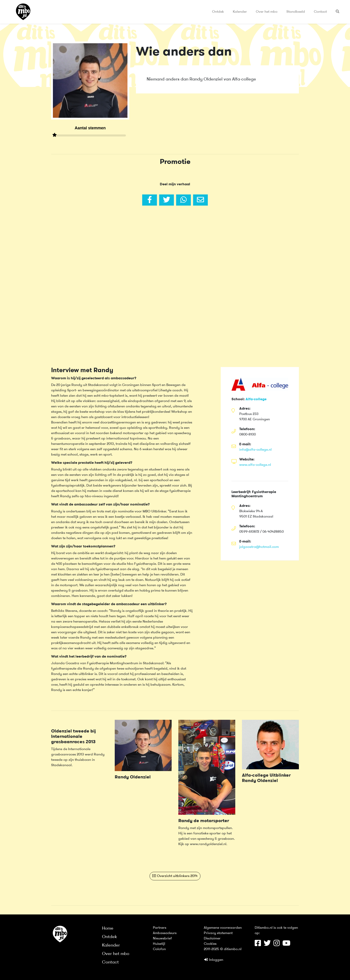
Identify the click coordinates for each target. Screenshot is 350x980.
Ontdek (218, 12)
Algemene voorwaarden (223, 928)
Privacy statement (218, 933)
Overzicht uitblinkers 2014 (175, 876)
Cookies (210, 944)
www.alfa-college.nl (255, 465)
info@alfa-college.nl (255, 450)
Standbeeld (296, 12)
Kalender (240, 12)
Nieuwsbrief (162, 939)
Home (108, 928)
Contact (320, 12)
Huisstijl (159, 944)
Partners (160, 928)
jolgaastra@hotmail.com (259, 547)
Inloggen (214, 960)
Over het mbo (267, 12)
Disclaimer (212, 939)
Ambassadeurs (165, 933)
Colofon (159, 949)
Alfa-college (256, 399)
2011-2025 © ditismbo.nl (223, 949)
